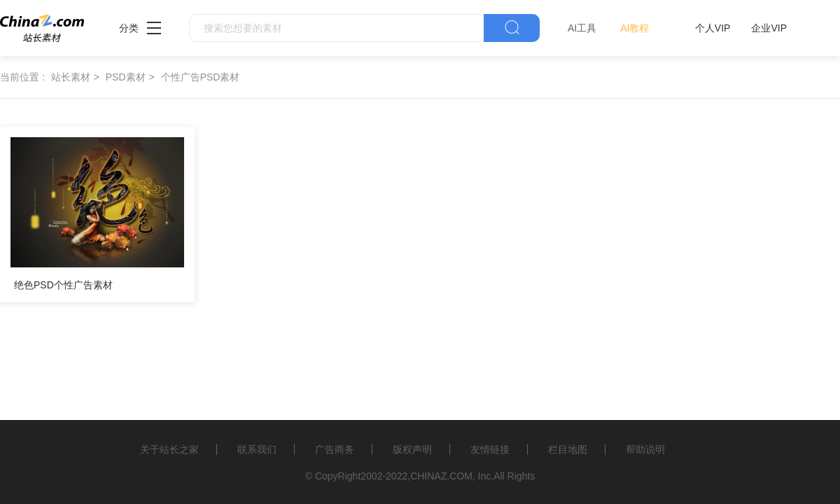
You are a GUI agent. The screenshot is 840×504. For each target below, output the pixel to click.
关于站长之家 (169, 449)
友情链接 (490, 449)
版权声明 (412, 449)
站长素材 (71, 77)
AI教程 (635, 28)
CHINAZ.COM (441, 476)
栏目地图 (568, 449)
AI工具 (582, 28)
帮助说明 (645, 449)
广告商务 (335, 449)
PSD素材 (126, 77)
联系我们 (257, 449)
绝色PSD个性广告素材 (63, 285)
